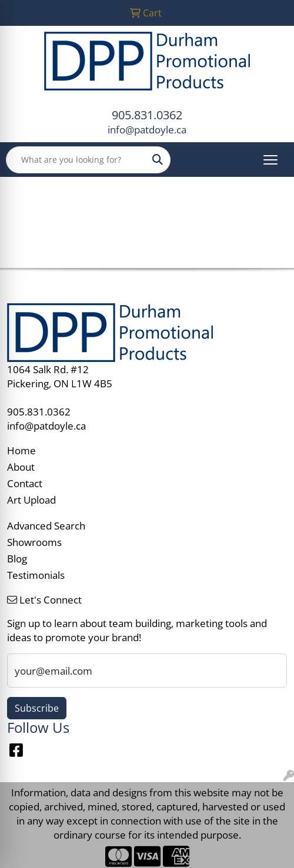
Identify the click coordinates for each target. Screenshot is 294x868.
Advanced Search (46, 525)
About (21, 467)
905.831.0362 (147, 115)
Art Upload (31, 500)
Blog (17, 558)
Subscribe (37, 708)
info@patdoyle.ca (147, 129)
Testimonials (36, 575)
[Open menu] (270, 160)
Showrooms (34, 542)
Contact (25, 483)
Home (21, 450)
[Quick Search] (76, 160)
